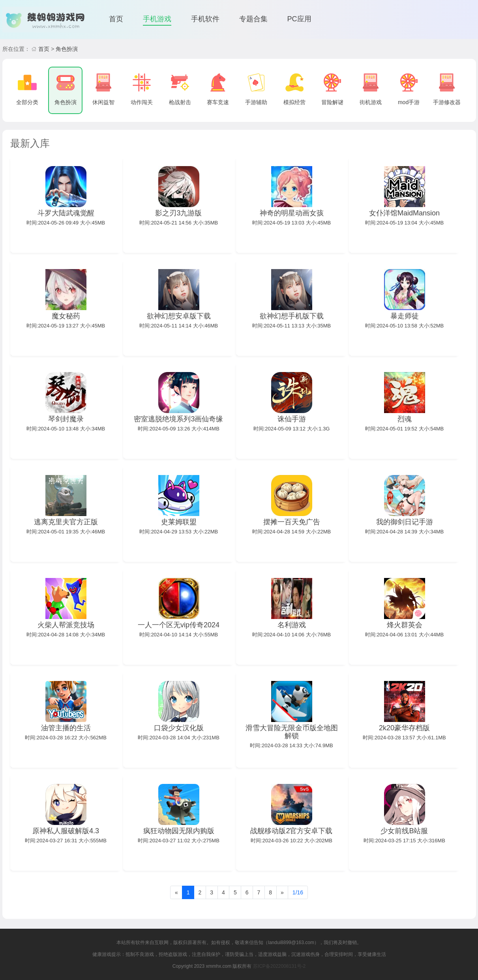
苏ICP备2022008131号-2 (279, 966)
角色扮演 (67, 49)
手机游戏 (157, 19)
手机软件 (205, 19)
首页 (116, 19)
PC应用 (299, 19)
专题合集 (253, 19)
